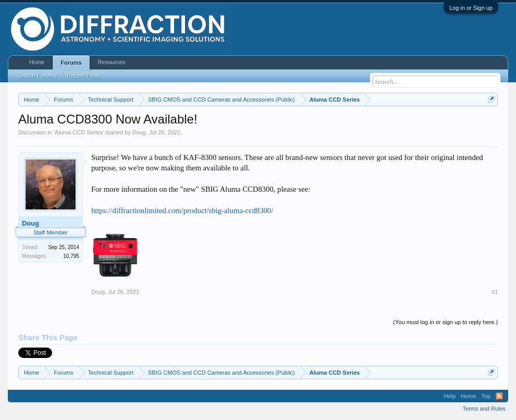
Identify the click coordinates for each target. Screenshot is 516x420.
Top (486, 396)
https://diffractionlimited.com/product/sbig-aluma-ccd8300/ (182, 211)
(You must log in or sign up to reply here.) (445, 322)
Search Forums (37, 76)
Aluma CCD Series (79, 132)
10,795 (71, 256)
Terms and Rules (484, 409)
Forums (71, 63)
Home (37, 62)
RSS (499, 396)
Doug (139, 132)
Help (450, 396)
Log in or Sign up (471, 8)
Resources (112, 62)
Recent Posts (84, 76)
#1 (495, 292)
